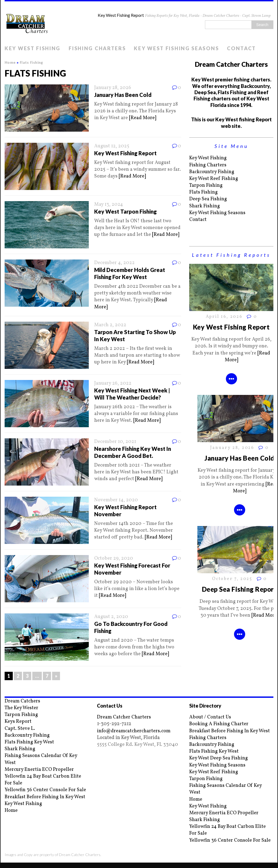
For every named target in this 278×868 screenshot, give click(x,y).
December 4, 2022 (114, 263)
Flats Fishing (203, 192)
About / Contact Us (210, 717)
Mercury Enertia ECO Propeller (39, 770)
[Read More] (143, 118)
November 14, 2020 (116, 500)
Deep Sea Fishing (208, 199)
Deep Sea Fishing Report (239, 589)
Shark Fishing (205, 206)
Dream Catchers (22, 701)
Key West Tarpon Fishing (125, 211)
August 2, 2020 (111, 617)
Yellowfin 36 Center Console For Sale (45, 790)
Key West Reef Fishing (214, 179)
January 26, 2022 (113, 383)
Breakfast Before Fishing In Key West (45, 797)
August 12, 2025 (112, 146)
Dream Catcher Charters (124, 717)
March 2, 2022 (110, 325)
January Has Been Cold (123, 95)
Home (11, 811)
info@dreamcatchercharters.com (134, 731)
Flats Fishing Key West (29, 742)
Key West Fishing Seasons (176, 48)
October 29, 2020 (114, 558)
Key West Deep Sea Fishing (219, 758)
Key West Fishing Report (125, 153)
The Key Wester (21, 708)
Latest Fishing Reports (231, 255)
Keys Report (18, 722)
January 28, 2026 (113, 88)
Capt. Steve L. (20, 729)
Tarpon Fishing (206, 186)
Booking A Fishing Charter (219, 724)
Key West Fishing (33, 48)
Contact (241, 48)
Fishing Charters (97, 48)
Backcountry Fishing (212, 172)
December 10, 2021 (115, 442)
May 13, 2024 (109, 205)
